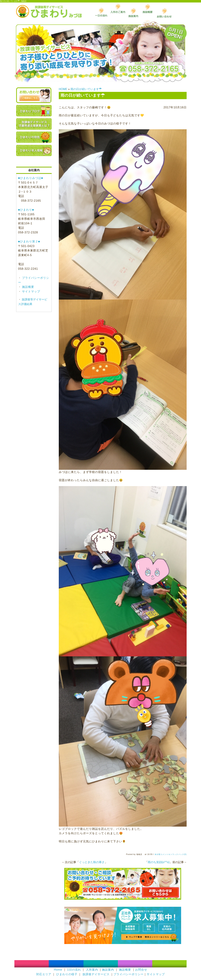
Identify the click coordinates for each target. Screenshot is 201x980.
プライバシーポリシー (129, 974)
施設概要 (28, 287)
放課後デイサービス (96, 974)
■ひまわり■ (26, 210)
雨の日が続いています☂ (86, 89)
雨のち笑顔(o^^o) (159, 862)
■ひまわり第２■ (29, 241)
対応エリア (44, 974)
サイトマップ (31, 291)
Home (58, 970)
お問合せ (141, 970)
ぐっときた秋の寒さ (92, 862)
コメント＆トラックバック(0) (174, 854)
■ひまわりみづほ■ (31, 178)
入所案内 (92, 970)
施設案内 (108, 970)
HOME (63, 89)
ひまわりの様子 (67, 974)
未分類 (158, 854)
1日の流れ (74, 970)
